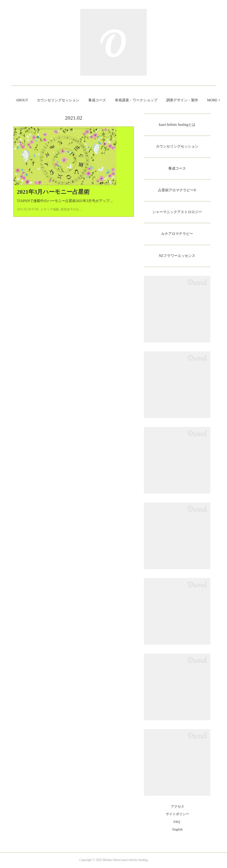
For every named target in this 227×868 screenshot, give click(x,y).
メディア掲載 (50, 217)
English (178, 830)
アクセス (178, 807)
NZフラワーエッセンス (177, 256)
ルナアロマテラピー (177, 234)
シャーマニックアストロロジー (177, 212)
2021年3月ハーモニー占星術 (53, 200)
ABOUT (38, 100)
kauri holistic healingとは (177, 125)
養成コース (113, 100)
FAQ (177, 823)
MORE (188, 100)
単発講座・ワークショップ (152, 100)
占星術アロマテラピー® (177, 190)
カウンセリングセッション (74, 100)
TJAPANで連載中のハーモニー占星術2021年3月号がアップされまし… (72, 209)
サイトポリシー (177, 815)
